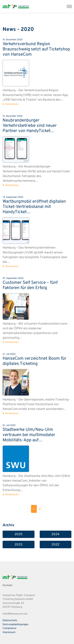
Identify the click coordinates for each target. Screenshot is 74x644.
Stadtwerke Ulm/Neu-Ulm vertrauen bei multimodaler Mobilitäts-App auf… (29, 435)
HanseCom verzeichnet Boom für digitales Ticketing (34, 361)
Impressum (9, 632)
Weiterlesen (12, 104)
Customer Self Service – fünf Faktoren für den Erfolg (30, 285)
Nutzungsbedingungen (15, 625)
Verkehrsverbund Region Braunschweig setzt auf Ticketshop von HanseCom (36, 49)
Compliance (9, 628)
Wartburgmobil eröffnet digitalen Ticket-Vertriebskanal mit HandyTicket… (34, 207)
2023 (19, 545)
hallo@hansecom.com (15, 614)
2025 (19, 534)
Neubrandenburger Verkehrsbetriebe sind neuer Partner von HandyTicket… (30, 126)
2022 (55, 545)
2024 (55, 534)
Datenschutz (10, 621)
